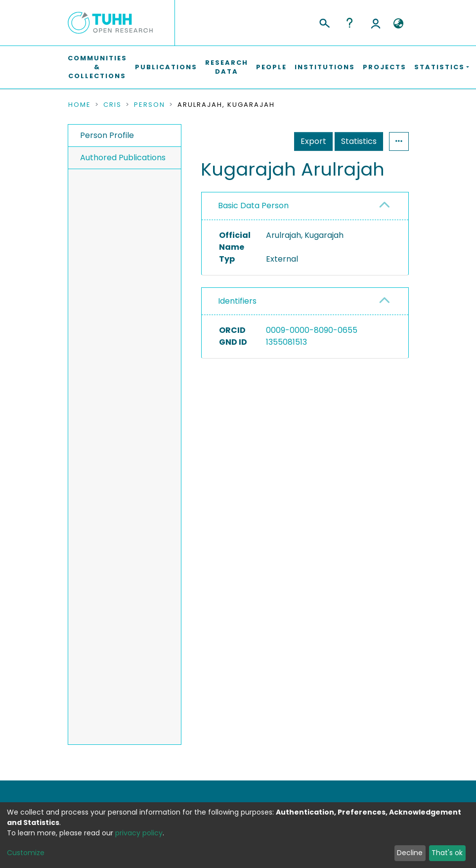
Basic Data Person (253, 206)
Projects (385, 67)
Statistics (359, 141)
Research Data (227, 67)
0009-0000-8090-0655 (312, 330)
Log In (376, 23)
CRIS (112, 105)
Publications (166, 67)
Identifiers (237, 301)
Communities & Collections (97, 67)
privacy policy (139, 833)
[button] (399, 24)
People (271, 67)
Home (80, 105)
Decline (410, 853)
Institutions (325, 67)
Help (349, 23)
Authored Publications (123, 158)
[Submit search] (324, 22)
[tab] (305, 206)
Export (313, 141)
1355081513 (286, 342)
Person (150, 105)
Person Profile (107, 135)
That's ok (447, 853)
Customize (26, 853)
